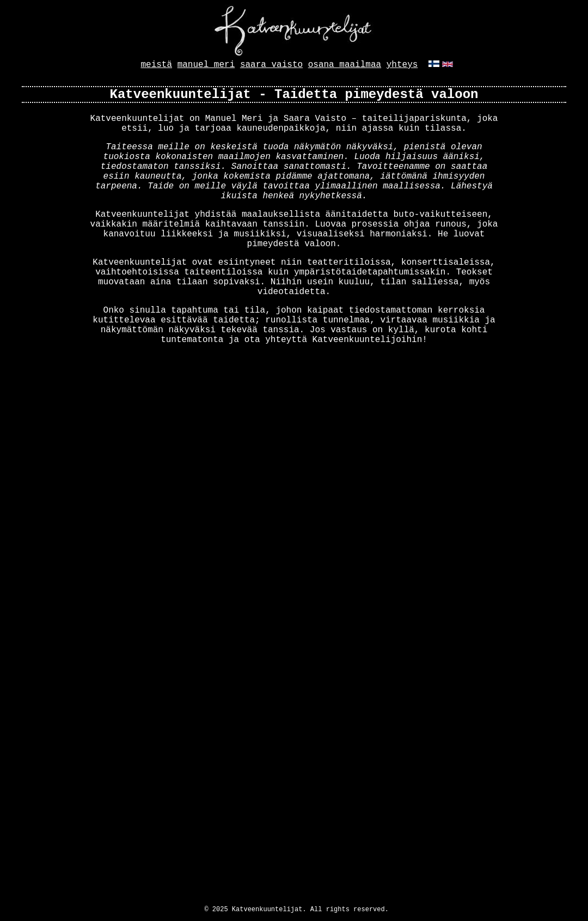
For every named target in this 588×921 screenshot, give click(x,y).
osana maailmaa (345, 65)
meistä (156, 65)
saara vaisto (271, 65)
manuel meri (206, 65)
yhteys (402, 65)
